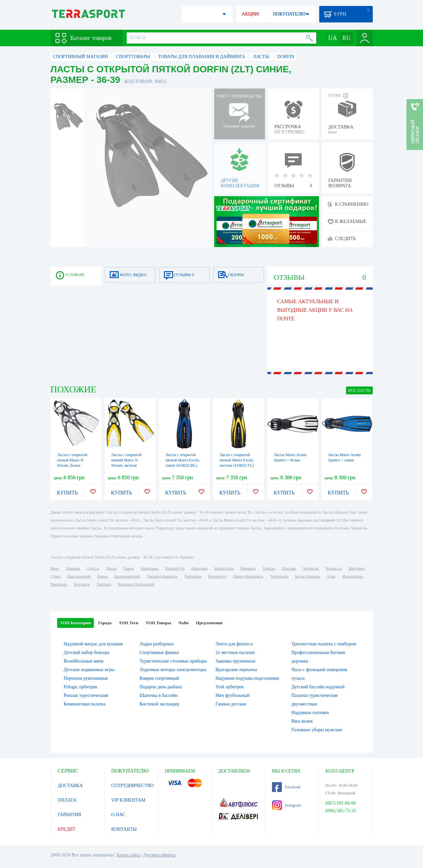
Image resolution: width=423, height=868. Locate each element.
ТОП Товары (158, 623)
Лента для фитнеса (234, 644)
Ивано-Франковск (248, 576)
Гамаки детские (231, 704)
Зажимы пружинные (235, 661)
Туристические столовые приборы (173, 661)
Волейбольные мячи (84, 661)
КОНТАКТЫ (124, 829)
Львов (128, 568)
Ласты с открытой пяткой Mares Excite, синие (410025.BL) (183, 460)
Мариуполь (224, 568)
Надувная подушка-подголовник (247, 678)
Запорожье (149, 568)
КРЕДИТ (67, 829)
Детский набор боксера (87, 652)
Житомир (357, 568)
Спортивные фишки (159, 652)
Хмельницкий (79, 576)
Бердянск (82, 584)
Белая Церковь (307, 576)
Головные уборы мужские (317, 730)
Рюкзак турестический (86, 695)
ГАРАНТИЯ (70, 815)
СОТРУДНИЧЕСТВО (133, 786)
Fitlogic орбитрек (81, 687)
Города (105, 623)
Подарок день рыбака (161, 687)
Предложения (209, 623)
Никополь (59, 584)
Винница (248, 568)
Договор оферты (159, 855)
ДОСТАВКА (70, 786)
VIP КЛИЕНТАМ (129, 800)
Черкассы (334, 568)
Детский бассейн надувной (318, 687)
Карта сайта (128, 855)
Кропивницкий (127, 576)
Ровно (102, 576)
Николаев (199, 568)
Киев (55, 568)
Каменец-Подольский (136, 584)
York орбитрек (230, 687)
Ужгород (104, 584)
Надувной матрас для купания (93, 644)
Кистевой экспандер (159, 704)
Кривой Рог (175, 568)
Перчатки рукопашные (86, 678)
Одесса (93, 568)
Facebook (286, 787)
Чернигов (311, 568)
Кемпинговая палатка (85, 704)
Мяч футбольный (232, 695)
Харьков (73, 568)
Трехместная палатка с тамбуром (324, 644)
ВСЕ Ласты (359, 390)
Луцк (331, 576)
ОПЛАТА (67, 800)
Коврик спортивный (159, 678)
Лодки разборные (157, 644)
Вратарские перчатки (236, 670)
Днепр (111, 568)
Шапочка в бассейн (158, 695)
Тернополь (279, 576)
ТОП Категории (76, 623)
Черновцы (193, 576)
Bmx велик (302, 721)
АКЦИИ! (250, 14)
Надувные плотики (310, 713)
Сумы (55, 576)
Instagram (287, 805)
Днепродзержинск (162, 576)
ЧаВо (184, 623)
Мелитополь (352, 576)
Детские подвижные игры (89, 670)
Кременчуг (217, 576)
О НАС (118, 815)
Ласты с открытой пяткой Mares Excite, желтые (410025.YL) (237, 460)
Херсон (269, 568)
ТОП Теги (128, 623)
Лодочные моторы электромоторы (173, 670)
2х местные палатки (235, 652)
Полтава (289, 568)
